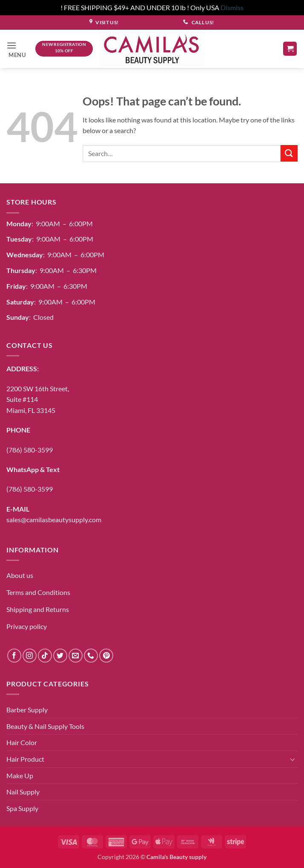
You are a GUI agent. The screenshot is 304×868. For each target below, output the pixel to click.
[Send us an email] (76, 656)
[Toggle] (293, 759)
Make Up (20, 776)
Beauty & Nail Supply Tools (45, 726)
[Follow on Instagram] (30, 656)
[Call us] (91, 656)
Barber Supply (27, 710)
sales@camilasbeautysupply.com (54, 519)
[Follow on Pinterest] (106, 656)
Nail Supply (23, 792)
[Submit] (289, 153)
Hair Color (22, 742)
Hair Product (25, 759)
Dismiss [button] (232, 7)
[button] (18, 49)
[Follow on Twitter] (60, 656)
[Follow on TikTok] (45, 656)
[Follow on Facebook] (14, 656)
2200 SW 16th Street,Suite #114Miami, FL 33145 (38, 399)
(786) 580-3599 (30, 450)
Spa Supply (22, 808)
